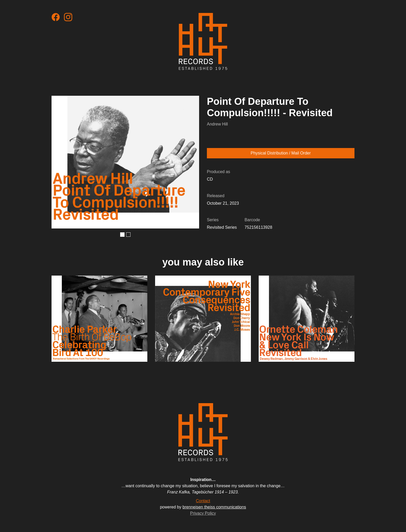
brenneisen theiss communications (214, 507)
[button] (122, 235)
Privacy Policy (203, 513)
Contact (203, 501)
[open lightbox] (125, 162)
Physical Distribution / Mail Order (281, 153)
